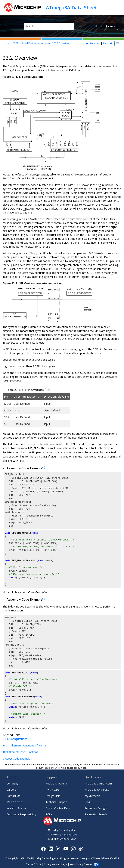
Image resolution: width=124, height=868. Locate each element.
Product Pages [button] (104, 26)
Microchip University (97, 789)
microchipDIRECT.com (98, 783)
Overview (61, 43)
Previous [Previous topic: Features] (95, 43)
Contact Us (13, 795)
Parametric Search (96, 814)
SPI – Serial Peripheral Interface (32, 43)
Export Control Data (58, 808)
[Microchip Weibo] (81, 848)
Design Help (53, 795)
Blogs (88, 801)
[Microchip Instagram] (73, 848)
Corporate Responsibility (21, 814)
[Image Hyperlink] (66, 848)
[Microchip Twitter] (58, 848)
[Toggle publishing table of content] (118, 43)
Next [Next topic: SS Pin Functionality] (106, 43)
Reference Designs (96, 808)
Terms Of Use (36, 864)
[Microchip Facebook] (43, 848)
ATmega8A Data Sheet (71, 7)
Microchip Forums (57, 783)
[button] (4, 390)
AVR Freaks (53, 789)
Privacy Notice (53, 864)
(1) (44, 76)
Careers (11, 789)
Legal (66, 864)
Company (12, 783)
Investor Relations (18, 808)
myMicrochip (92, 795)
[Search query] (49, 26)
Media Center (15, 801)
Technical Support (57, 801)
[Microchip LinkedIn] (51, 848)
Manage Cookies (81, 864)
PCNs (49, 814)
